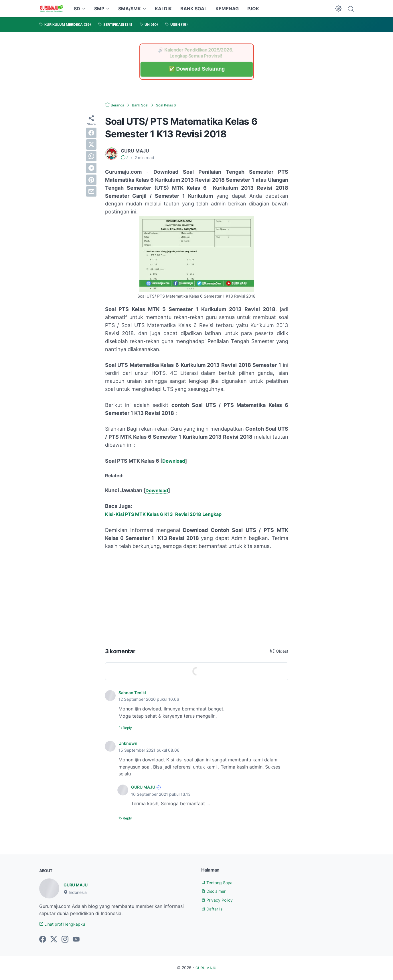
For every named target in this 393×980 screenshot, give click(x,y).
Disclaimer (216, 891)
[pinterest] (91, 180)
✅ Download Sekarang (196, 69)
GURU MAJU (145, 787)
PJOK (253, 9)
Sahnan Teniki (134, 692)
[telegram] (91, 168)
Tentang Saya (219, 882)
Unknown (129, 743)
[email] (91, 191)
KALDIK (163, 9)
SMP (99, 9)
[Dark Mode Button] (338, 9)
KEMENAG (227, 9)
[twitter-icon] (54, 940)
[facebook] (91, 133)
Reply (128, 727)
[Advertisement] (197, 597)
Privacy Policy (220, 900)
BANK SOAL (194, 9)
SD (77, 9)
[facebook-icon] (43, 940)
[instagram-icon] (65, 940)
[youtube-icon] (76, 940)
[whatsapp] (91, 156)
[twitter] (91, 144)
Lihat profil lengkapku (66, 924)
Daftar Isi (214, 908)
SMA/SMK (130, 9)
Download (175, 461)
